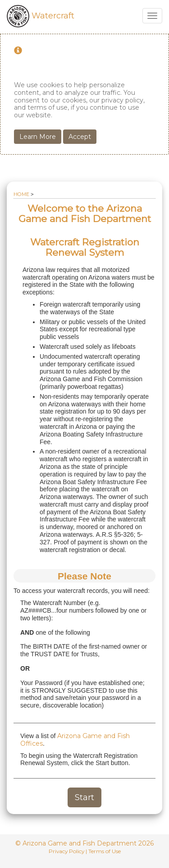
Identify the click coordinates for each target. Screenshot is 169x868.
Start (84, 797)
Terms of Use (105, 851)
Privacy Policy (66, 851)
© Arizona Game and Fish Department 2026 (84, 843)
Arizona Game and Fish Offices (75, 740)
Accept (80, 137)
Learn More (38, 137)
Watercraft (41, 16)
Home (21, 194)
